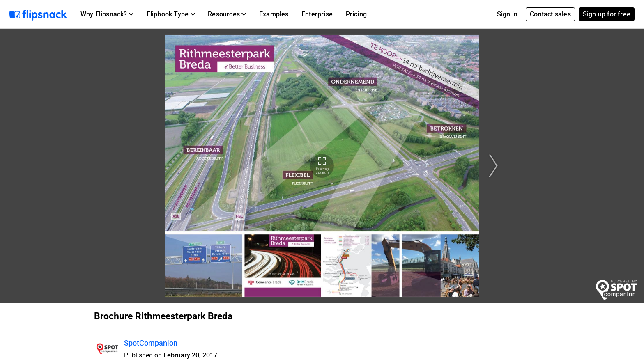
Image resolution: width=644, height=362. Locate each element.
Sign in (507, 14)
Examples (274, 14)
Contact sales (550, 14)
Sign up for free (607, 14)
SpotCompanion (151, 343)
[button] (107, 14)
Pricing (356, 14)
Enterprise (317, 14)
